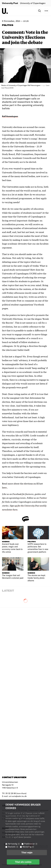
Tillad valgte (27, 852)
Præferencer (31, 844)
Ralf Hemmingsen (10, 116)
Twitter (43, 498)
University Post (10, 3)
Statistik (13, 847)
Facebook (17, 494)
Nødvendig (14, 844)
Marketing (28, 847)
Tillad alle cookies (23, 862)
